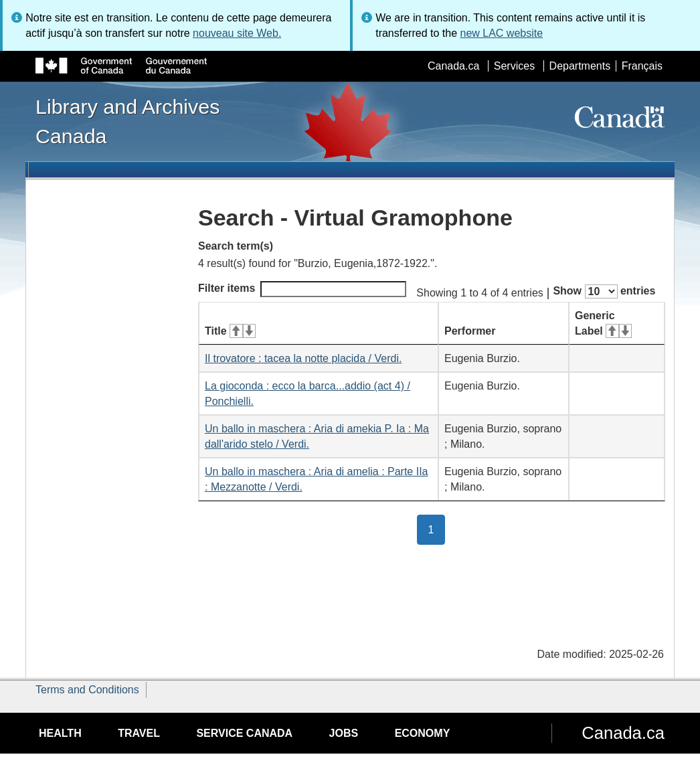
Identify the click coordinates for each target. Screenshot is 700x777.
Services (514, 66)
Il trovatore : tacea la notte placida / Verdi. (303, 358)
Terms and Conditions (87, 690)
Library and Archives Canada (127, 121)
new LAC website (501, 33)
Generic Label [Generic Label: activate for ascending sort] (603, 323)
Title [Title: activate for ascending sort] (230, 331)
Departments (580, 66)
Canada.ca (453, 66)
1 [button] (437, 529)
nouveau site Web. (237, 33)
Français (642, 66)
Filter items (302, 289)
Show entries (604, 291)
